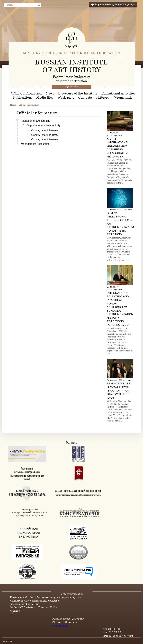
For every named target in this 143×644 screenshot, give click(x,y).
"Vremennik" (123, 97)
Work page (66, 97)
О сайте (15, 611)
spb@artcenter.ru (123, 636)
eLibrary (103, 97)
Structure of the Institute (78, 93)
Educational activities (118, 93)
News (50, 93)
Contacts (85, 97)
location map (60, 625)
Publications (23, 97)
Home (13, 105)
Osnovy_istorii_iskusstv (45, 130)
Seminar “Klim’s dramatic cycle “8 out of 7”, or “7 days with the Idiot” (120, 390)
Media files (45, 97)
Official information (26, 93)
